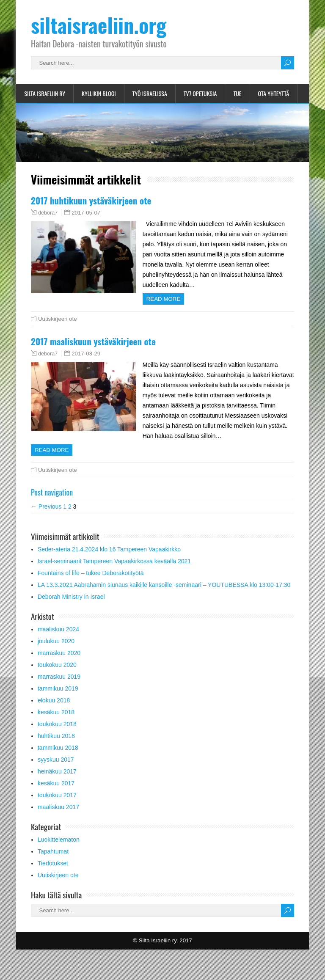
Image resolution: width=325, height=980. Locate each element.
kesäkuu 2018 (56, 722)
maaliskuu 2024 (58, 639)
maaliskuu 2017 (58, 817)
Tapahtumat (53, 862)
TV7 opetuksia (200, 93)
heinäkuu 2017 (57, 782)
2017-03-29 (86, 354)
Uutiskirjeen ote (58, 319)
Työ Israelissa (150, 93)
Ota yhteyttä (274, 93)
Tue (237, 93)
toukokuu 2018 (57, 734)
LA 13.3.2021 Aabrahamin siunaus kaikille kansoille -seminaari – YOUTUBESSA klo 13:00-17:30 (164, 595)
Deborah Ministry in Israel (71, 607)
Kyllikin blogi (99, 93)
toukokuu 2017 (57, 805)
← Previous (46, 517)
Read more (166, 299)
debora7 (48, 213)
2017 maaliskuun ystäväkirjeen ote (93, 341)
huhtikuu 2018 (56, 746)
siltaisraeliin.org (99, 25)
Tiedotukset (53, 873)
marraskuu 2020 (59, 663)
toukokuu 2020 (57, 675)
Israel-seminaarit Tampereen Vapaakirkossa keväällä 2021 (114, 571)
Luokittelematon (59, 850)
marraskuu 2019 (59, 687)
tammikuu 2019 (58, 699)
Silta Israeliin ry (45, 93)
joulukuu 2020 (56, 651)
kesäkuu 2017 (56, 793)
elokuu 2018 (54, 710)
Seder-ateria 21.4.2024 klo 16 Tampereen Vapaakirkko (109, 559)
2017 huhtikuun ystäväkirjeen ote (91, 200)
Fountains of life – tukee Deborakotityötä (91, 583)
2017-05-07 (86, 213)
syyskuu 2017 (56, 770)
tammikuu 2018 (58, 758)
